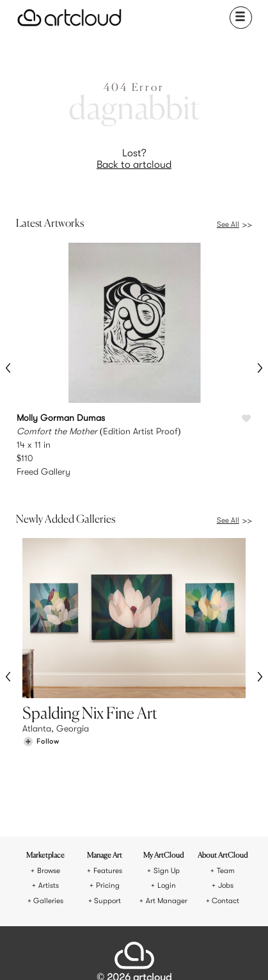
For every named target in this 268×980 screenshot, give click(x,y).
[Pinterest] (102, 953)
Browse (49, 789)
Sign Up (167, 789)
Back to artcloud (134, 165)
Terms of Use (108, 909)
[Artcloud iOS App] (166, 955)
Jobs (226, 804)
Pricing (108, 804)
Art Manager (167, 820)
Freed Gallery (43, 471)
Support (107, 820)
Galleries (48, 820)
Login (167, 804)
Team (226, 789)
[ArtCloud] (69, 18)
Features (108, 789)
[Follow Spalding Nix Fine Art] (41, 729)
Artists (49, 804)
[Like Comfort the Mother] (246, 419)
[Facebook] (124, 953)
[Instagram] (81, 953)
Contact (225, 820)
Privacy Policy (159, 909)
